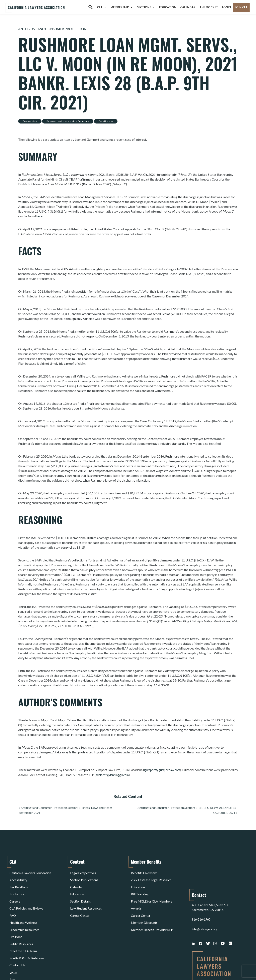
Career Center (80, 899)
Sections (146, 7)
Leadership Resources (24, 909)
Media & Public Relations (27, 928)
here (39, 216)
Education (168, 7)
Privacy (42, 967)
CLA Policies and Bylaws (26, 894)
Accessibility (18, 875)
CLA (102, 7)
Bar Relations (19, 880)
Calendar (188, 7)
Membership (122, 7)
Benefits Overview (144, 870)
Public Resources (21, 918)
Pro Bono (16, 914)
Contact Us (17, 933)
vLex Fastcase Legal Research (151, 875)
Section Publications (84, 875)
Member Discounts (144, 904)
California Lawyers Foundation (30, 870)
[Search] (90, 7)
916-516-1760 (202, 885)
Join (12, 942)
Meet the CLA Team (23, 923)
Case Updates (106, 121)
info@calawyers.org (206, 894)
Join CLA (241, 7)
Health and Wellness (23, 904)
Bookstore (17, 885)
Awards (136, 894)
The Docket (209, 7)
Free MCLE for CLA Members (152, 890)
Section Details (80, 890)
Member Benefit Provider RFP (152, 909)
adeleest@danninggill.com (118, 774)
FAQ (13, 899)
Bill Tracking (140, 885)
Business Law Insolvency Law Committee (68, 121)
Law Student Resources (86, 894)
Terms (27, 967)
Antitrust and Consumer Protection (58, 29)
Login (227, 7)
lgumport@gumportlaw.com (164, 769)
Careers (15, 890)
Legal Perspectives (83, 870)
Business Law (30, 121)
